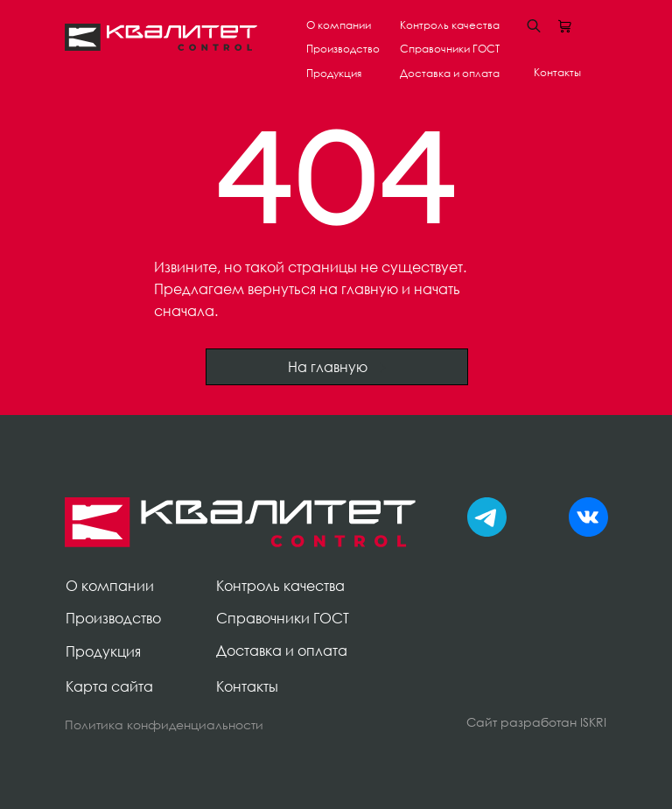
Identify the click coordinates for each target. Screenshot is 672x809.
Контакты (557, 72)
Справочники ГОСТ (450, 49)
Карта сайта (109, 686)
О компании (339, 25)
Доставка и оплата (450, 73)
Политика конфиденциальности (164, 725)
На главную (337, 367)
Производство (343, 49)
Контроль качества (450, 25)
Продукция (334, 73)
